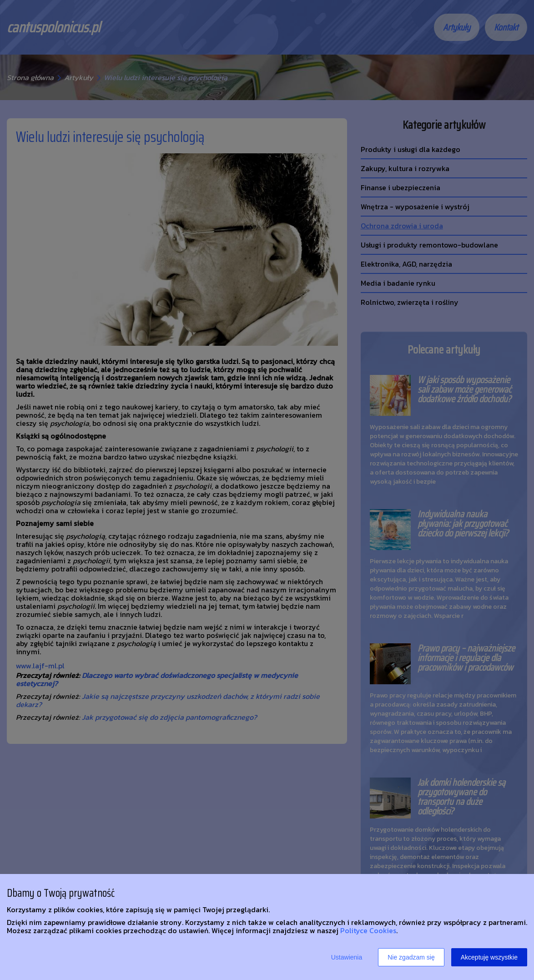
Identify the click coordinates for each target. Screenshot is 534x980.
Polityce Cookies (368, 930)
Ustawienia (347, 957)
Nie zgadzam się (411, 957)
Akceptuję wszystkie (489, 957)
